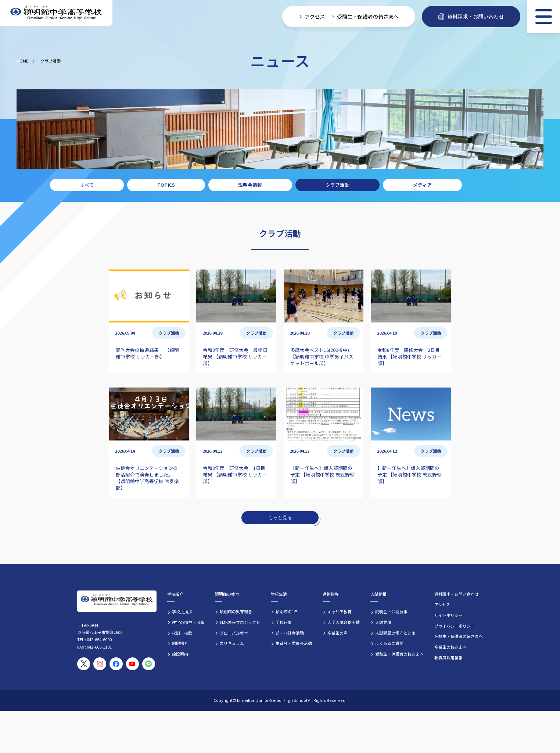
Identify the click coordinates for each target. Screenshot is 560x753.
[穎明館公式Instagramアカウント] (100, 664)
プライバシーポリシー (455, 626)
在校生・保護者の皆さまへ (459, 636)
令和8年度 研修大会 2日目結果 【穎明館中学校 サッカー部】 (410, 356)
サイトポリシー (448, 615)
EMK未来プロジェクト (240, 622)
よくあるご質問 (389, 643)
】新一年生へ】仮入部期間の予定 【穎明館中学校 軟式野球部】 (410, 474)
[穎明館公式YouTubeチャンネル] (132, 664)
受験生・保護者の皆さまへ (399, 654)
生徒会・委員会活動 (294, 643)
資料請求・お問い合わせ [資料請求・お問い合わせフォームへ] (471, 16)
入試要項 (383, 622)
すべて (87, 185)
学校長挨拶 (182, 611)
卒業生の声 (338, 633)
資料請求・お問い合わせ (457, 594)
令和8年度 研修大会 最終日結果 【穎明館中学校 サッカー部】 (235, 356)
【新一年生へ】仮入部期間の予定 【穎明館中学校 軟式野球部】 (322, 474)
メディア (422, 185)
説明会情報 (250, 185)
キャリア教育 (340, 611)
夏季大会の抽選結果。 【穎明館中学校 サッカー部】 (147, 353)
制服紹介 (180, 643)
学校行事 (284, 622)
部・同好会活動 (290, 633)
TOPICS (166, 185)
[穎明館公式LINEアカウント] (149, 664)
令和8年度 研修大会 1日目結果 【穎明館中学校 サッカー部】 (235, 474)
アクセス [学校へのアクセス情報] (315, 16)
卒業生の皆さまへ (450, 647)
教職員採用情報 (448, 657)
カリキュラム (232, 643)
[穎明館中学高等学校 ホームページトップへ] (56, 13)
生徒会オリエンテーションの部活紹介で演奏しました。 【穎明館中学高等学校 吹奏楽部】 (147, 478)
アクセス (442, 604)
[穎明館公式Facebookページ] (116, 664)
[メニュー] (543, 17)
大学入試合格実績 (344, 622)
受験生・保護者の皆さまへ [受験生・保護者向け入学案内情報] (368, 16)
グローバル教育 (234, 633)
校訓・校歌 (182, 633)
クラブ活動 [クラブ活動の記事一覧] (169, 333)
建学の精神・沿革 (188, 622)
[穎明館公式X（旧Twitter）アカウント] (84, 664)
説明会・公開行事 (391, 611)
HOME (22, 61)
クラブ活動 (51, 61)
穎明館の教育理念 (236, 611)
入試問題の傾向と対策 (395, 633)
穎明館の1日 (287, 611)
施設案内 (180, 654)
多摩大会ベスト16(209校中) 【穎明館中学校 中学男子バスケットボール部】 (322, 356)
